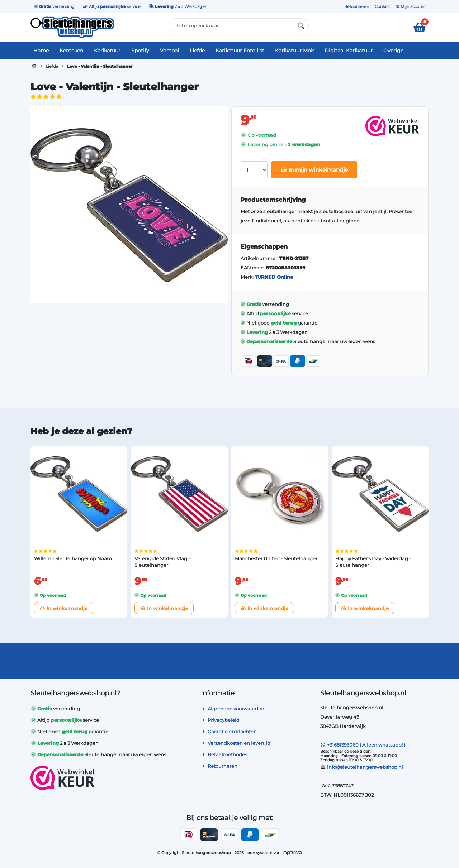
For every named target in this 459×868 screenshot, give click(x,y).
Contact (382, 6)
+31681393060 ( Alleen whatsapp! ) (366, 745)
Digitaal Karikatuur (349, 51)
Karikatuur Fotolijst (240, 51)
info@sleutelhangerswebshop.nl (365, 767)
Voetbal (169, 51)
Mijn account (411, 6)
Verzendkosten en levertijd (236, 743)
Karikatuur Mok (294, 51)
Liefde (197, 51)
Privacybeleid (220, 720)
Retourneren (357, 6)
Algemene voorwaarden (233, 709)
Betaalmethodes (224, 754)
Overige (393, 51)
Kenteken (71, 51)
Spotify (140, 51)
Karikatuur (107, 51)
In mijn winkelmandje (314, 170)
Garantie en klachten (229, 732)
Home (41, 51)
